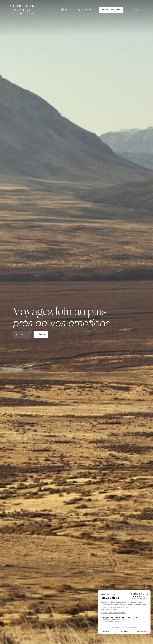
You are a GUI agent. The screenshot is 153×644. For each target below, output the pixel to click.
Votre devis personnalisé (111, 10)
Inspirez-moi (41, 334)
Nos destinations (22, 334)
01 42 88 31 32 (86, 10)
